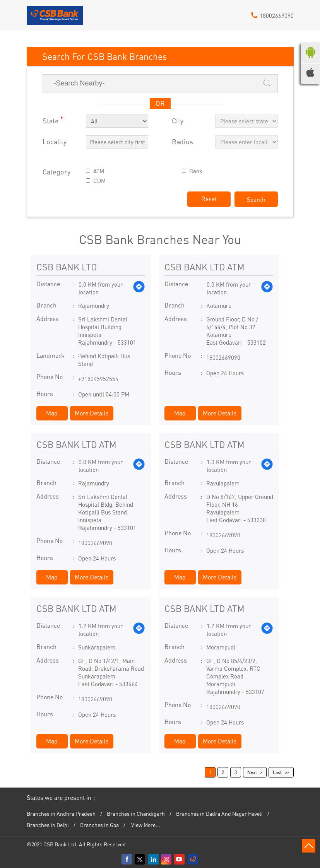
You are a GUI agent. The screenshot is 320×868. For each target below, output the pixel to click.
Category (56, 172)
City (178, 121)
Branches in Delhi (48, 825)
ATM (99, 171)
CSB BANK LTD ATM (204, 267)
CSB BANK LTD (67, 267)
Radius (182, 142)
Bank (196, 171)
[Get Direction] (139, 288)
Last (277, 772)
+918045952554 (98, 379)
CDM (99, 181)
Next (252, 772)
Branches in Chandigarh (136, 813)
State (53, 120)
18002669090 (223, 357)
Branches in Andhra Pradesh (61, 813)
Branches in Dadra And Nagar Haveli (219, 813)
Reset (209, 199)
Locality (55, 142)
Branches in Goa (99, 825)
